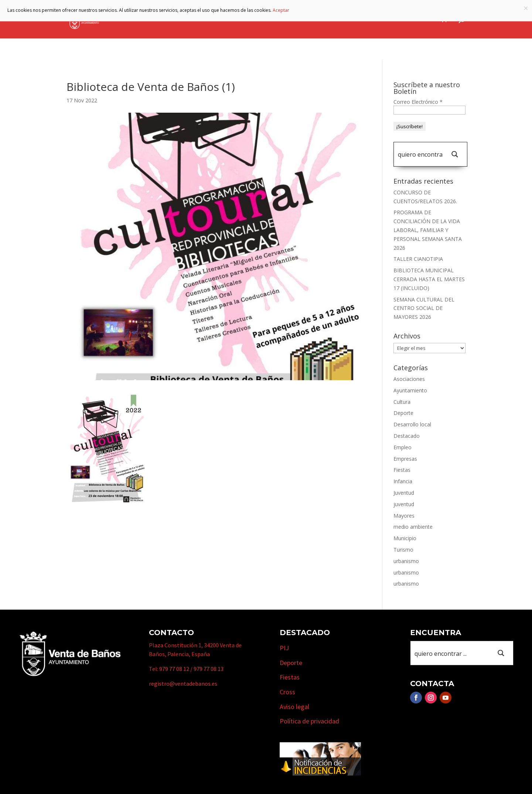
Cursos (383, 20)
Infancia (403, 481)
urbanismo (406, 561)
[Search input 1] (420, 154)
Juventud (404, 493)
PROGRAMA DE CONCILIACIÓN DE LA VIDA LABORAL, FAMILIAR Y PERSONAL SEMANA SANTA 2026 (428, 230)
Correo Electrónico (418, 102)
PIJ (284, 648)
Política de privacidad (309, 721)
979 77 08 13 (209, 669)
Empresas (344, 20)
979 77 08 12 (174, 669)
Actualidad (417, 20)
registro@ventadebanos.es (183, 684)
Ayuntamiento (212, 20)
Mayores (404, 516)
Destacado (407, 436)
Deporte (403, 413)
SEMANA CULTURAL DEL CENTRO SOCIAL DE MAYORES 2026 (424, 308)
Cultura (402, 402)
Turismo (303, 20)
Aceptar (281, 10)
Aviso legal (294, 707)
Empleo (403, 447)
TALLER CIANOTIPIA (418, 259)
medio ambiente (413, 527)
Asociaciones (409, 379)
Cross (287, 692)
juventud (404, 504)
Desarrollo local (412, 424)
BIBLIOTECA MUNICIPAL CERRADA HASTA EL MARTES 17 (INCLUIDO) (429, 279)
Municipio (262, 20)
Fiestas (402, 470)
